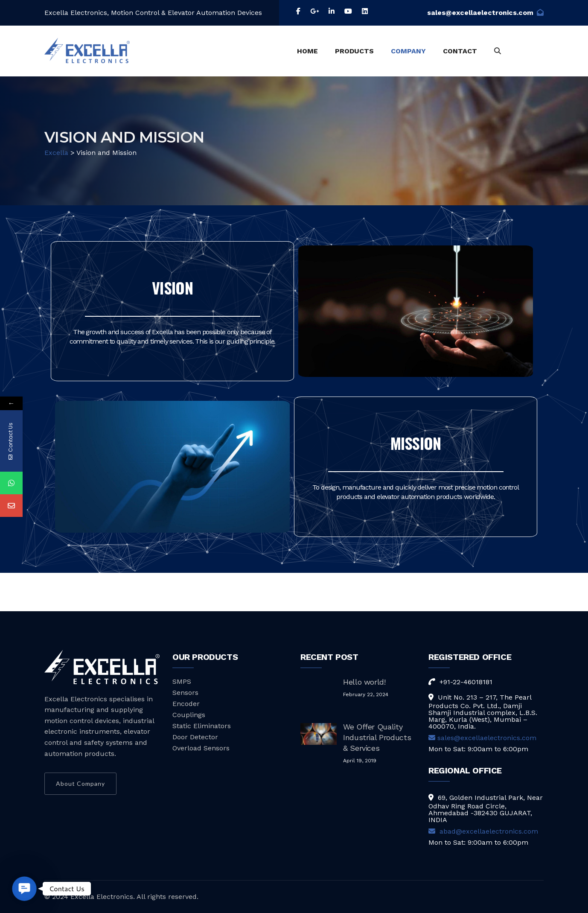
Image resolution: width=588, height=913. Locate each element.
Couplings (189, 715)
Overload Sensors (201, 748)
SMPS (182, 681)
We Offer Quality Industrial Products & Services (377, 737)
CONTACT (460, 51)
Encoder (186, 704)
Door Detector (195, 737)
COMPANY (408, 51)
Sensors (185, 693)
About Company (80, 783)
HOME (307, 51)
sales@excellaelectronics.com (485, 13)
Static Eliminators (202, 726)
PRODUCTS (354, 51)
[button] (25, 889)
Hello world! (364, 682)
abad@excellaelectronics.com (483, 831)
